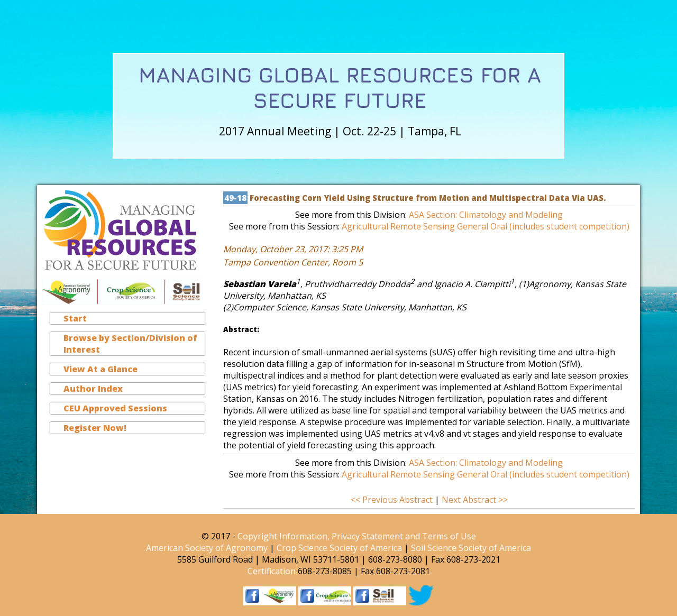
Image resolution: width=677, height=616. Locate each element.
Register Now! (95, 428)
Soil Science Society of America (471, 548)
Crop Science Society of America (339, 548)
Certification (272, 571)
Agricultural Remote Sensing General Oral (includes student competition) (486, 226)
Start (75, 318)
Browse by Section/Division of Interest (130, 344)
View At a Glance (100, 369)
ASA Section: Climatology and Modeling (486, 215)
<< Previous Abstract (393, 500)
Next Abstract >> (475, 500)
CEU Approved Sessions (115, 408)
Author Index (93, 389)
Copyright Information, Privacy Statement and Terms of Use (357, 536)
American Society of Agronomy (207, 548)
